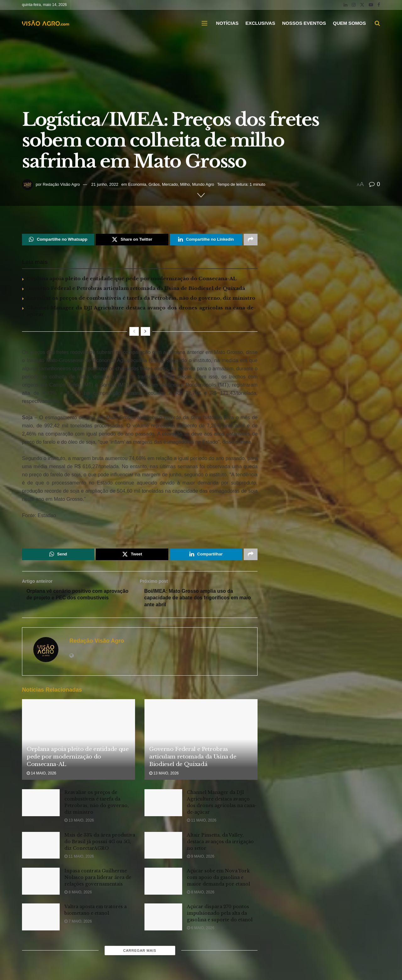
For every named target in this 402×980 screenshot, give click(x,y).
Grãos (154, 184)
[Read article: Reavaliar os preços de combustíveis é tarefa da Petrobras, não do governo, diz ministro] (41, 804)
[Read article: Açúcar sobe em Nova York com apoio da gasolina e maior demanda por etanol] (163, 883)
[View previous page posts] (134, 332)
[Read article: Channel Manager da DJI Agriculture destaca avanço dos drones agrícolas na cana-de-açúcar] (163, 804)
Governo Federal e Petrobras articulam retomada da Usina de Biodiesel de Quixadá (136, 289)
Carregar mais (140, 952)
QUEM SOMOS (349, 23)
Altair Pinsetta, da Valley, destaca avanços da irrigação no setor (220, 843)
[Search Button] (377, 23)
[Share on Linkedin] (206, 240)
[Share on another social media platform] (251, 240)
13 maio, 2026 (164, 775)
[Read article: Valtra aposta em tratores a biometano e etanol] (41, 918)
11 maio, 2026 (202, 822)
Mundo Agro (203, 184)
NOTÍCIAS (227, 23)
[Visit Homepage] (46, 23)
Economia (137, 184)
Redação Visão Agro (61, 184)
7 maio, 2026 (78, 923)
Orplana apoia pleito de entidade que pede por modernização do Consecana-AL (132, 279)
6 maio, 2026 (201, 929)
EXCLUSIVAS (260, 23)
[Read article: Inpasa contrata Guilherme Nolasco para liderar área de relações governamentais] (41, 883)
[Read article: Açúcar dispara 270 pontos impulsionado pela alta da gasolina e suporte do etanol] (163, 918)
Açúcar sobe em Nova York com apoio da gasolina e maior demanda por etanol (218, 879)
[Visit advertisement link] (140, 530)
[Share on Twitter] (132, 240)
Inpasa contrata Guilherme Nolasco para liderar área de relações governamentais (98, 879)
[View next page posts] (145, 332)
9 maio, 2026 (201, 858)
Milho (185, 184)
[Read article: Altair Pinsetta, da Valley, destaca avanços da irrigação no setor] (163, 847)
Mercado (170, 184)
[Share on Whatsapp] (58, 240)
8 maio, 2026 (78, 894)
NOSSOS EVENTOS (304, 23)
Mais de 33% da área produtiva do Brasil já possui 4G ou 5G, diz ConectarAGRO (100, 843)
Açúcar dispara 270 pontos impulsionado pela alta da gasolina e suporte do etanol (220, 915)
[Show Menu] (204, 23)
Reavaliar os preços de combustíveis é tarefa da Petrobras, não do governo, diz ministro (141, 298)
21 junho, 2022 (105, 184)
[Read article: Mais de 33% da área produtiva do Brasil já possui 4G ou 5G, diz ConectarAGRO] (41, 847)
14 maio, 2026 (41, 775)
